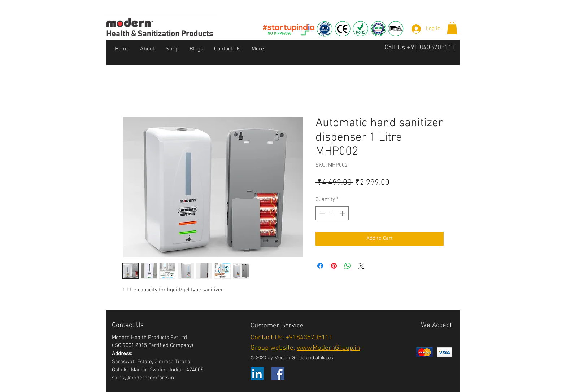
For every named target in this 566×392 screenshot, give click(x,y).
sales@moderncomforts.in (143, 378)
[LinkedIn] (257, 374)
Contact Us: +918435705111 (291, 338)
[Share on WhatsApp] (348, 266)
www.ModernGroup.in (328, 348)
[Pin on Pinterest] (334, 266)
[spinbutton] (332, 213)
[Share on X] (361, 266)
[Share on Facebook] (320, 266)
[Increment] (343, 213)
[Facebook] (278, 374)
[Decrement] (321, 213)
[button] (452, 28)
